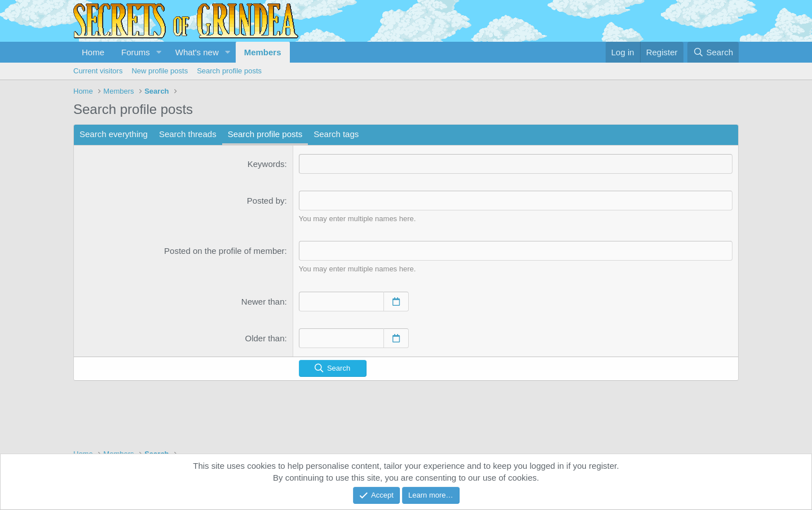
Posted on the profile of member (224, 251)
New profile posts (160, 71)
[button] (159, 52)
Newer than (263, 302)
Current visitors (98, 71)
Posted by (266, 201)
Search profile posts (229, 71)
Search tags (336, 134)
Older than (265, 338)
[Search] (713, 52)
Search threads (188, 134)
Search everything (114, 134)
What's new (197, 52)
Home (93, 52)
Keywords (266, 164)
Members (263, 52)
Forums (136, 52)
